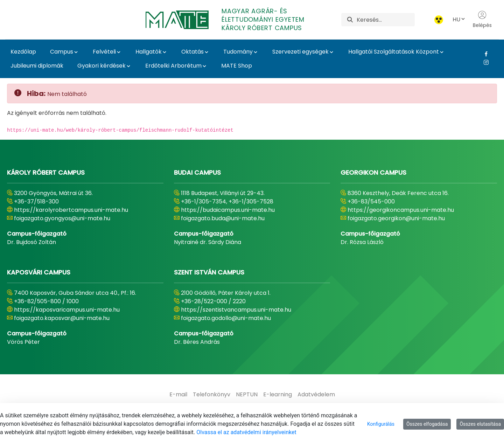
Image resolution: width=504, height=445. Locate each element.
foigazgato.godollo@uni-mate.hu (226, 318)
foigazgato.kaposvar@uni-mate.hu (62, 318)
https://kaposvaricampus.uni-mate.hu (67, 310)
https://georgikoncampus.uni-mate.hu (401, 210)
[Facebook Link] (484, 54)
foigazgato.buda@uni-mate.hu (223, 218)
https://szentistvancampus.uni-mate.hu (236, 310)
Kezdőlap (23, 52)
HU (459, 19)
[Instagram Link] (484, 62)
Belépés (482, 20)
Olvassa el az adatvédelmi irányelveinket (246, 432)
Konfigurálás (381, 424)
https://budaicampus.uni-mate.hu (228, 210)
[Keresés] (386, 20)
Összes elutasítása (480, 424)
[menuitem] (178, 395)
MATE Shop (237, 66)
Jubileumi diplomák (37, 66)
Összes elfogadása (427, 424)
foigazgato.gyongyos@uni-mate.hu (62, 218)
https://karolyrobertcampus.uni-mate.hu (71, 210)
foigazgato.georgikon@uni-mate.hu (396, 218)
